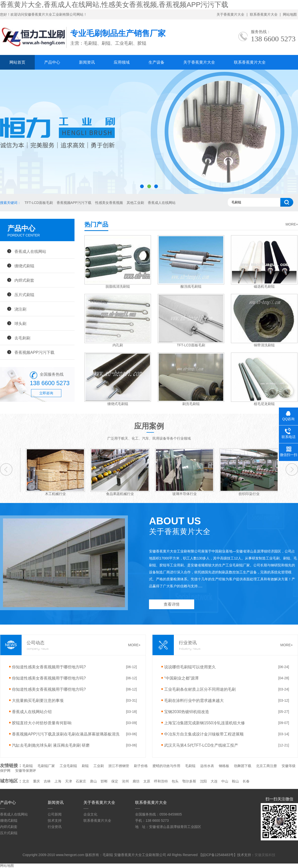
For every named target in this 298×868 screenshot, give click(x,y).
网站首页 (17, 62)
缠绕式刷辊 (24, 266)
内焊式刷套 (24, 280)
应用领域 (122, 62)
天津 (69, 781)
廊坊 (136, 781)
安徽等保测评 (26, 771)
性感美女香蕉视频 (109, 203)
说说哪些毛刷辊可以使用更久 (190, 667)
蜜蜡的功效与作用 (166, 766)
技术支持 (55, 821)
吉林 (47, 781)
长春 (246, 781)
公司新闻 (55, 814)
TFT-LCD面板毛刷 (39, 203)
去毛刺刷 (22, 338)
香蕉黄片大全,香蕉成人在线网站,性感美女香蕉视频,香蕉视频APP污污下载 (114, 5)
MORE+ (292, 224)
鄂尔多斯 (189, 781)
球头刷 (20, 323)
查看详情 (172, 604)
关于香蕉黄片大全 (230, 14)
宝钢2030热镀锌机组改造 (186, 712)
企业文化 (90, 814)
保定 (115, 781)
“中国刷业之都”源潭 (181, 678)
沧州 (125, 781)
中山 (225, 781)
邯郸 (104, 781)
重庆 (37, 781)
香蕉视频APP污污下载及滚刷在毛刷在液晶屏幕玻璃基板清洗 (66, 734)
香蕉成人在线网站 (162, 203)
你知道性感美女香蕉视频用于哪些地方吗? (49, 667)
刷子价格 (141, 766)
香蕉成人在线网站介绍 (32, 712)
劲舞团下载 (243, 766)
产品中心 (52, 62)
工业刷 (99, 766)
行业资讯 (55, 827)
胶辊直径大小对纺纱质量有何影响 (42, 723)
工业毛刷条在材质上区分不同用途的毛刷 (200, 689)
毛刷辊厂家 (46, 766)
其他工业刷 (135, 203)
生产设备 (156, 62)
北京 (26, 781)
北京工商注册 (266, 766)
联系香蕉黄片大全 (264, 14)
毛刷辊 (28, 766)
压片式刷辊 (24, 295)
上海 (58, 781)
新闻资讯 (87, 62)
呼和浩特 (161, 781)
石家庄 (81, 781)
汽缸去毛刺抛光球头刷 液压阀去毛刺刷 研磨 (51, 745)
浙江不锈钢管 (119, 766)
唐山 (93, 781)
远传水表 (207, 766)
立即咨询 (46, 393)
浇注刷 (20, 309)
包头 (175, 781)
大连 (214, 781)
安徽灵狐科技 (265, 855)
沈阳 (203, 781)
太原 (147, 781)
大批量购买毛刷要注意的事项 (38, 700)
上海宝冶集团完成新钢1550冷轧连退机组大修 (204, 723)
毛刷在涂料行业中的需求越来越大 (194, 700)
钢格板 (224, 766)
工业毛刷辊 (68, 766)
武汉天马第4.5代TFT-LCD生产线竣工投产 (201, 745)
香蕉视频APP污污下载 (74, 203)
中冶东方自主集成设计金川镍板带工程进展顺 (204, 734)
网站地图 (290, 14)
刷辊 (85, 766)
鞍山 (235, 781)
